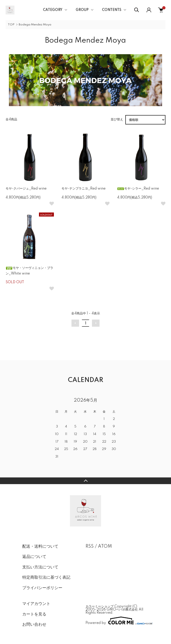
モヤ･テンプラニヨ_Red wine (83, 189)
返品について (34, 557)
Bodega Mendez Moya (35, 25)
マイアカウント (36, 604)
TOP (11, 25)
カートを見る (34, 614)
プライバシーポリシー (42, 588)
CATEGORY (53, 10)
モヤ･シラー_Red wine (138, 189)
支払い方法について (40, 567)
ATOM (105, 547)
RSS (90, 547)
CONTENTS (112, 10)
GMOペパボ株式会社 (122, 610)
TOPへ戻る (85, 481)
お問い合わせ (34, 625)
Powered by (117, 621)
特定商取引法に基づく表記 (46, 578)
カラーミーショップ (100, 607)
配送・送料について (40, 547)
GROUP (82, 10)
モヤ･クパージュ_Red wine (26, 189)
